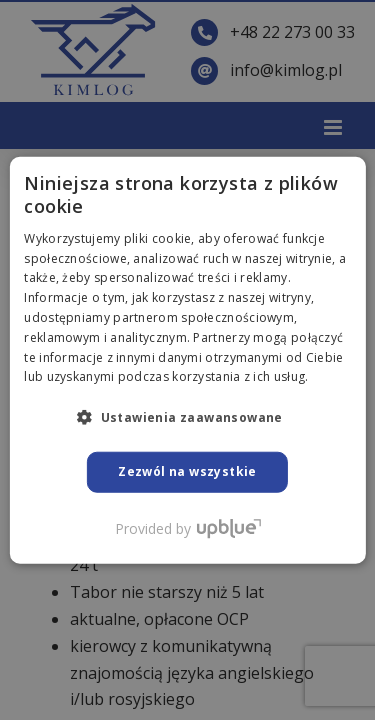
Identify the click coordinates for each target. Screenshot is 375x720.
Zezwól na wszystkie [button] (187, 471)
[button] (187, 417)
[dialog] (187, 360)
